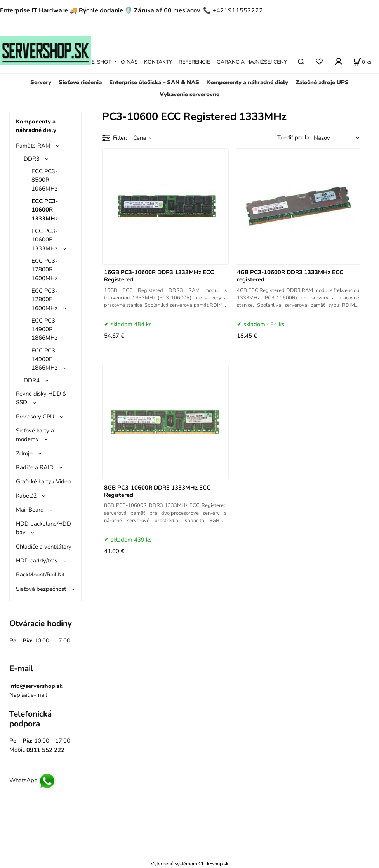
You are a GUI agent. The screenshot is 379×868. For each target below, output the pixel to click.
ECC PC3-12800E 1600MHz (44, 299)
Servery (41, 82)
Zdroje (24, 453)
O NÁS (129, 62)
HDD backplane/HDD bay (43, 528)
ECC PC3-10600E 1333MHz (44, 240)
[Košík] (362, 62)
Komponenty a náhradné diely (247, 82)
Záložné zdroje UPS (322, 82)
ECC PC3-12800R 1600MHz (44, 270)
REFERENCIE (194, 62)
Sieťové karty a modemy (35, 435)
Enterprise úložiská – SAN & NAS (154, 82)
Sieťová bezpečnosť (41, 589)
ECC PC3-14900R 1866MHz (44, 329)
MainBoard (30, 510)
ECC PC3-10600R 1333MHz (45, 210)
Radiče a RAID (35, 467)
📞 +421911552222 (233, 10)
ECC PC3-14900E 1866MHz (44, 359)
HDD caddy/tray (37, 561)
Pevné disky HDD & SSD (41, 398)
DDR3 (32, 159)
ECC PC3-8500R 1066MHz (44, 180)
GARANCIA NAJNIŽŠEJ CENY (252, 62)
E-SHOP (102, 62)
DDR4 (32, 380)
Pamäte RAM (33, 146)
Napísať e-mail (28, 695)
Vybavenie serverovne (189, 94)
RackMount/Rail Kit (40, 575)
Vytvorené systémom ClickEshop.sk (189, 864)
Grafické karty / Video (43, 481)
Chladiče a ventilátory (44, 547)
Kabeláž (26, 496)
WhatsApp (33, 780)
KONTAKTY (158, 62)
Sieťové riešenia (80, 82)
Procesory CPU (35, 417)
